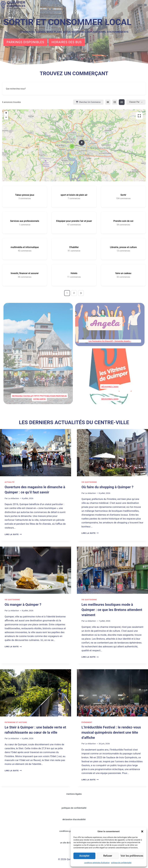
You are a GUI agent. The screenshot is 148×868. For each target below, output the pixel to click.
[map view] (122, 102)
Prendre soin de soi (123, 221)
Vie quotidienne (89, 482)
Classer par (134, 102)
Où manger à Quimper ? (23, 605)
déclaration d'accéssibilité (74, 819)
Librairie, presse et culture (123, 247)
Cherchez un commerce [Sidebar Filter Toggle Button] (88, 102)
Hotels (74, 273)
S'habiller (74, 247)
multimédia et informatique (25, 247)
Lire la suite (13, 534)
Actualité (10, 482)
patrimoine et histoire (16, 722)
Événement (87, 722)
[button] (142, 831)
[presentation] (36, 453)
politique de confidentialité (121, 863)
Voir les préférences (132, 856)
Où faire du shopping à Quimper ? (107, 487)
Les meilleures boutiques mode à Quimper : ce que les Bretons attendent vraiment (112, 610)
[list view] (115, 102)
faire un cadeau (123, 273)
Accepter (85, 856)
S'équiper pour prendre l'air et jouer (74, 221)
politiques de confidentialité (74, 808)
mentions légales (74, 794)
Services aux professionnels (25, 221)
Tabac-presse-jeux (25, 195)
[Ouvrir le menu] (142, 5)
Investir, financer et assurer (25, 273)
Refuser (108, 856)
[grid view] (108, 102)
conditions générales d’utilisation (97, 863)
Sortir (123, 195)
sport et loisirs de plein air (74, 195)
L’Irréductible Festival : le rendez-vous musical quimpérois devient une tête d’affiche (111, 732)
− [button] (6, 118)
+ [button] (6, 113)
